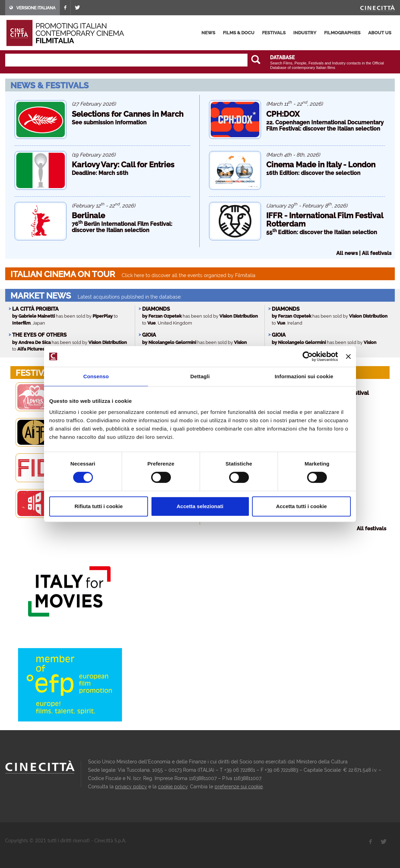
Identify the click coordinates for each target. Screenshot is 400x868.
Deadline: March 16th (100, 173)
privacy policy (131, 787)
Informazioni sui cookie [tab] (304, 376)
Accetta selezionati (200, 506)
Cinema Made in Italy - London (321, 165)
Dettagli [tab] (200, 376)
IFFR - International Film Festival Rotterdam (325, 220)
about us (380, 33)
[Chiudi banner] (348, 356)
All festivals (377, 253)
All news (347, 253)
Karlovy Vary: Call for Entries (123, 165)
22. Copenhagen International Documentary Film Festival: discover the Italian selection (325, 126)
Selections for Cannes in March (128, 114)
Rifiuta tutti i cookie (99, 506)
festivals (274, 33)
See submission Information (109, 122)
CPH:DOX (283, 114)
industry (305, 33)
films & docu (239, 33)
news (208, 33)
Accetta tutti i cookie (301, 506)
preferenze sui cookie (239, 787)
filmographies (342, 33)
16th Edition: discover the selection (313, 173)
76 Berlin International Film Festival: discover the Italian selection (122, 227)
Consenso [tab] (96, 376)
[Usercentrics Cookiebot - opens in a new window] (308, 356)
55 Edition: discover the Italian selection (322, 232)
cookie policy (173, 787)
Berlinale (88, 215)
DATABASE (282, 57)
